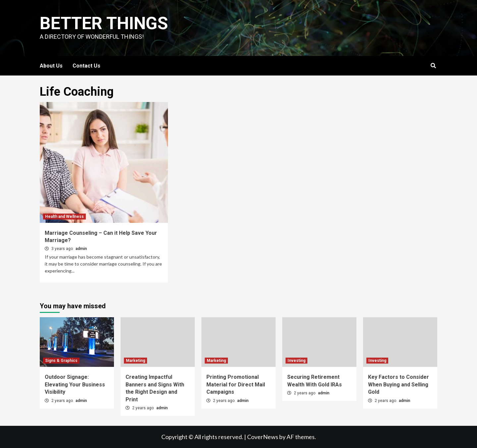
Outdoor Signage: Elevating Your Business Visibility (75, 384)
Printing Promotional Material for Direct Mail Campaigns (236, 384)
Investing (296, 361)
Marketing (135, 361)
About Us (51, 66)
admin (81, 249)
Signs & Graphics (61, 361)
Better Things (104, 23)
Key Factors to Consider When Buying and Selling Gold (398, 384)
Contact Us (86, 66)
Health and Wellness (64, 217)
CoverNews (263, 437)
